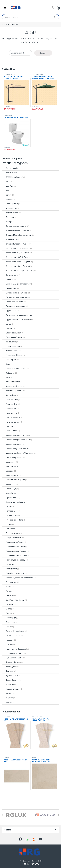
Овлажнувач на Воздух (14, 502)
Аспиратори (9, 208)
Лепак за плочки (11, 422)
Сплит (6, 627)
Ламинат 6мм (10, 408)
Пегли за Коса (10, 511)
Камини (7, 364)
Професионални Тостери (15, 551)
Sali (5, 190)
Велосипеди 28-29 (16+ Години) (17, 271)
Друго (7, 324)
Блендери (8, 217)
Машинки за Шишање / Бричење (18, 453)
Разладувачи (9, 569)
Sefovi (7, 195)
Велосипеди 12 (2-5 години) (16, 248)
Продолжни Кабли (12, 538)
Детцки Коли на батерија (15, 293)
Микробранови (10, 466)
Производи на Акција (13, 542)
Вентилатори (9, 275)
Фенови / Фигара (11, 662)
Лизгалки (8, 426)
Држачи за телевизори (14, 306)
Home (4, 24)
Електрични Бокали (12, 337)
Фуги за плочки (10, 676)
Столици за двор (11, 635)
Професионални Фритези (15, 555)
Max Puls (8, 186)
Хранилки (8, 684)
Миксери (8, 471)
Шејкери (7, 698)
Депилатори (9, 288)
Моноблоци (8, 115)
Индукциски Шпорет (13, 355)
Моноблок (8, 484)
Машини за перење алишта (15, 435)
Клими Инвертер (11, 382)
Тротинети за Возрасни (14, 649)
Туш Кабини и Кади (12, 658)
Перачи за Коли (10, 515)
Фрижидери (9, 667)
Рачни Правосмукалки (13, 573)
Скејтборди (9, 618)
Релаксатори (9, 582)
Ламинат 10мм (10, 400)
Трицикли (8, 644)
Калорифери (9, 359)
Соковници (9, 622)
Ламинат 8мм (10, 413)
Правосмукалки (10, 533)
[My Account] (53, 8)
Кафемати (8, 373)
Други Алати (9, 311)
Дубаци (7, 328)
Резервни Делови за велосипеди (18, 578)
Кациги (7, 377)
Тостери (8, 640)
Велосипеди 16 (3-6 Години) (16, 253)
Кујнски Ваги (9, 395)
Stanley (7, 199)
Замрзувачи (9, 342)
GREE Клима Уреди (12, 177)
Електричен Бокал (12, 333)
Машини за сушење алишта (16, 449)
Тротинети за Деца (12, 653)
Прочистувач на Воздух (14, 560)
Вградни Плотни (11, 239)
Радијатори (9, 564)
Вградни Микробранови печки (17, 235)
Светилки (8, 595)
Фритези (8, 671)
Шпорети (8, 702)
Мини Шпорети (10, 475)
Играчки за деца (11, 346)
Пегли (6, 506)
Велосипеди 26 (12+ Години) (16, 266)
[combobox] (27, 17)
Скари (6, 613)
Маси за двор (10, 431)
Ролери (7, 591)
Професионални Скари (13, 547)
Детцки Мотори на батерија (16, 297)
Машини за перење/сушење (16, 440)
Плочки (7, 524)
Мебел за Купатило (12, 457)
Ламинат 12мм (10, 404)
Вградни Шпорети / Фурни (15, 244)
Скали (6, 609)
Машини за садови (12, 444)
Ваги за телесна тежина (14, 226)
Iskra (6, 181)
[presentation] (59, 815)
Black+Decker (10, 173)
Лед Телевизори (11, 417)
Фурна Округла (10, 680)
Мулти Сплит (9, 498)
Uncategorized (10, 204)
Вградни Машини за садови (16, 230)
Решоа (7, 587)
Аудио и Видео (10, 213)
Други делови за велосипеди (16, 320)
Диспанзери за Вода (13, 302)
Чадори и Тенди (9, 74)
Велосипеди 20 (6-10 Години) (16, 257)
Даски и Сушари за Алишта (15, 284)
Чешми (7, 693)
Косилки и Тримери (12, 391)
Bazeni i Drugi (9, 168)
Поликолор (9, 529)
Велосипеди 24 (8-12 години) (16, 262)
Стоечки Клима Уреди (13, 631)
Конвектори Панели (12, 386)
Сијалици (8, 604)
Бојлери (7, 222)
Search (55, 17)
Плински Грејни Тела (13, 520)
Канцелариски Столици (14, 368)
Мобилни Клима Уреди (13, 480)
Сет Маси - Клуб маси (13, 600)
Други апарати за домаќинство (17, 315)
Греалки (7, 279)
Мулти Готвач (10, 493)
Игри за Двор (10, 351)
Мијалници (8, 462)
